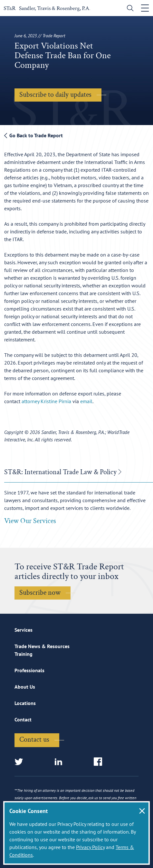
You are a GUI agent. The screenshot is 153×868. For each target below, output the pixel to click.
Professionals (29, 670)
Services (24, 630)
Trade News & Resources (42, 646)
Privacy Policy (90, 847)
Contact (23, 719)
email (86, 401)
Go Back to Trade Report (33, 135)
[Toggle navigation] (145, 8)
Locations (25, 703)
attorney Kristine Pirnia (46, 401)
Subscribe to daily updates (55, 95)
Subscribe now (40, 593)
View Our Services (30, 521)
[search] (129, 9)
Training (24, 654)
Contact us (34, 740)
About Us (25, 687)
